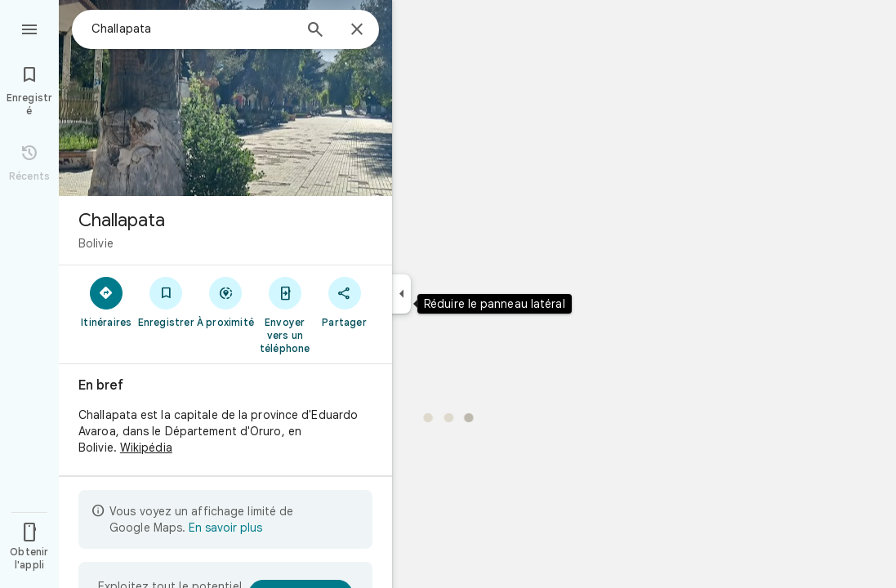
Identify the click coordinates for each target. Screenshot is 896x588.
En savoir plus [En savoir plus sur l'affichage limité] (225, 528)
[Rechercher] (315, 31)
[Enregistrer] (166, 301)
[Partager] (344, 301)
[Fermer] (357, 30)
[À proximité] (226, 301)
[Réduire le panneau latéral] (401, 294)
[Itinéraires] (107, 301)
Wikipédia (146, 448)
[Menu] (29, 28)
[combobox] (192, 29)
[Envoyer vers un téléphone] (285, 314)
